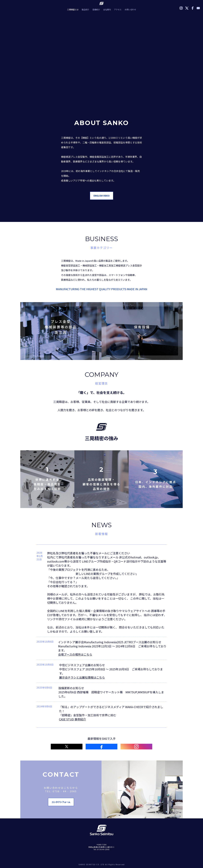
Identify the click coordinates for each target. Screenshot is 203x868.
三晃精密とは (73, 9)
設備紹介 (96, 9)
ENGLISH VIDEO (102, 196)
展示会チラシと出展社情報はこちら (82, 677)
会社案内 (107, 9)
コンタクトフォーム (61, 802)
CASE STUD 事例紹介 (72, 719)
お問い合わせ (130, 9)
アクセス (118, 9)
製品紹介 (85, 9)
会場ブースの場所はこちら (75, 654)
